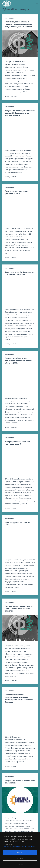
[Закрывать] (39, 833)
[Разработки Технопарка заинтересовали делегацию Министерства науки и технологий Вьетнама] (20, 719)
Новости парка (10, 18)
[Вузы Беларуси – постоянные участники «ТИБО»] (20, 211)
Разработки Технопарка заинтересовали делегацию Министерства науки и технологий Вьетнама (19, 698)
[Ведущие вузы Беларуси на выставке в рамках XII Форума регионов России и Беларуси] (20, 133)
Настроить (20, 858)
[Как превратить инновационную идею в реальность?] (20, 461)
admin (7, 96)
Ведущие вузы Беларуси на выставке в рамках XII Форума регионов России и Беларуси (20, 113)
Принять (20, 853)
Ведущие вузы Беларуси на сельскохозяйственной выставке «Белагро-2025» (18, 361)
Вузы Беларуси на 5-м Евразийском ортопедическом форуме (19, 273)
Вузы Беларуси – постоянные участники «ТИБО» (17, 192)
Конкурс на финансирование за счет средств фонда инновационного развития (20, 608)
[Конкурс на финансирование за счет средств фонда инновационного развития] (20, 628)
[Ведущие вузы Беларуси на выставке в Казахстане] (20, 800)
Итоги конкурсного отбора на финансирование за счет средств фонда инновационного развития (19, 24)
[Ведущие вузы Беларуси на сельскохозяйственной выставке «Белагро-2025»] (20, 380)
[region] (20, 850)
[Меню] (37, 4)
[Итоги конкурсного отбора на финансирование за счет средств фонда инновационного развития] (20, 44)
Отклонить (20, 864)
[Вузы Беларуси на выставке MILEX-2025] (20, 542)
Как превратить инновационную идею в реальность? (18, 443)
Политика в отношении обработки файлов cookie (19, 846)
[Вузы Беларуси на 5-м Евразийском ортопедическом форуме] (20, 292)
